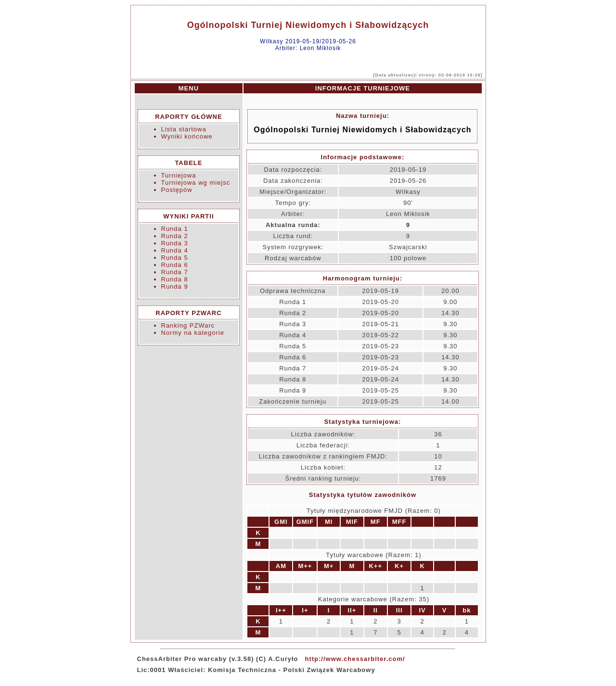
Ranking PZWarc (188, 325)
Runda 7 (175, 272)
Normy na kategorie (193, 333)
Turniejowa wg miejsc (196, 183)
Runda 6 (175, 265)
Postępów (177, 190)
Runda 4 (175, 250)
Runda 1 (175, 229)
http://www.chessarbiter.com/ (355, 659)
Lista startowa (184, 129)
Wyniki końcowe (187, 136)
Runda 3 (175, 243)
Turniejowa (179, 175)
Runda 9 (175, 286)
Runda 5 (175, 258)
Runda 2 (175, 236)
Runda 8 (175, 279)
